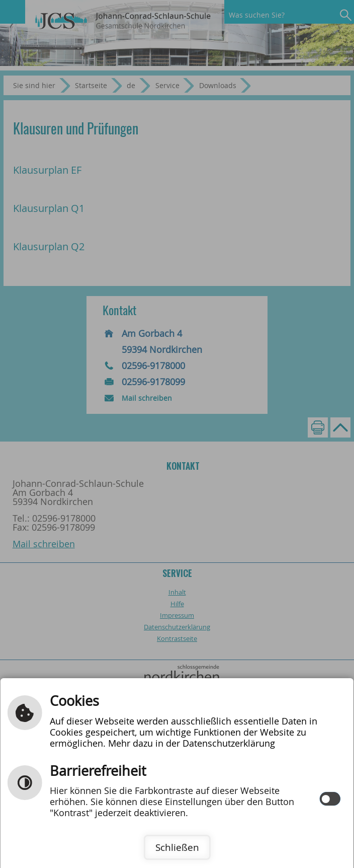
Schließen (177, 847)
